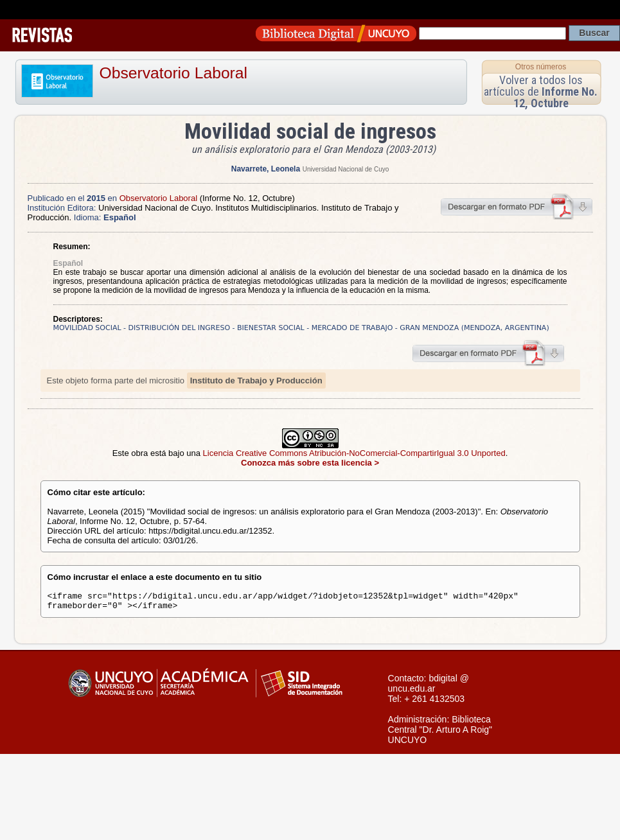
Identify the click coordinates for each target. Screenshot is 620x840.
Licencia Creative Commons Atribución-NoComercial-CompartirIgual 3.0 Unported (354, 453)
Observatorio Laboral (174, 73)
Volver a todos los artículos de (541, 92)
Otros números (541, 67)
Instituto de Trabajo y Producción (256, 381)
